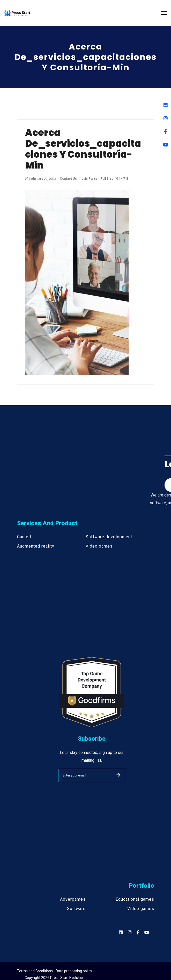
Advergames (73, 899)
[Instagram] (165, 118)
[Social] (147, 932)
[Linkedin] (165, 105)
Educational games (135, 899)
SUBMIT (118, 775)
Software (76, 909)
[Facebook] (165, 132)
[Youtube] (165, 145)
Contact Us (68, 178)
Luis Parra (89, 178)
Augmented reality (36, 546)
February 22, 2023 (41, 179)
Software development (109, 537)
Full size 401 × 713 (115, 178)
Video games (99, 546)
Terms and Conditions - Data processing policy (55, 971)
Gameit (24, 537)
